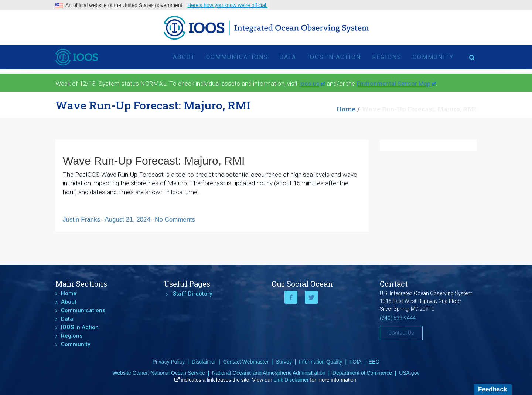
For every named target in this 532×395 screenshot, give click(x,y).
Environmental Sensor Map (396, 84)
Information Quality (321, 362)
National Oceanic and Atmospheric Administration (269, 373)
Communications (237, 57)
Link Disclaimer (291, 380)
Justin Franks (82, 220)
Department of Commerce (362, 373)
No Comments (175, 220)
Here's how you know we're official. (227, 5)
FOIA (356, 362)
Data (288, 57)
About (184, 57)
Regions (387, 57)
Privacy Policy (169, 362)
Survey (284, 362)
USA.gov (409, 373)
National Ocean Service (178, 373)
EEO (374, 362)
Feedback (492, 389)
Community (433, 57)
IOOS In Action (334, 57)
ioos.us (312, 84)
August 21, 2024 (128, 220)
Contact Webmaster (246, 362)
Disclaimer (204, 362)
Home (346, 109)
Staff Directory (192, 294)
